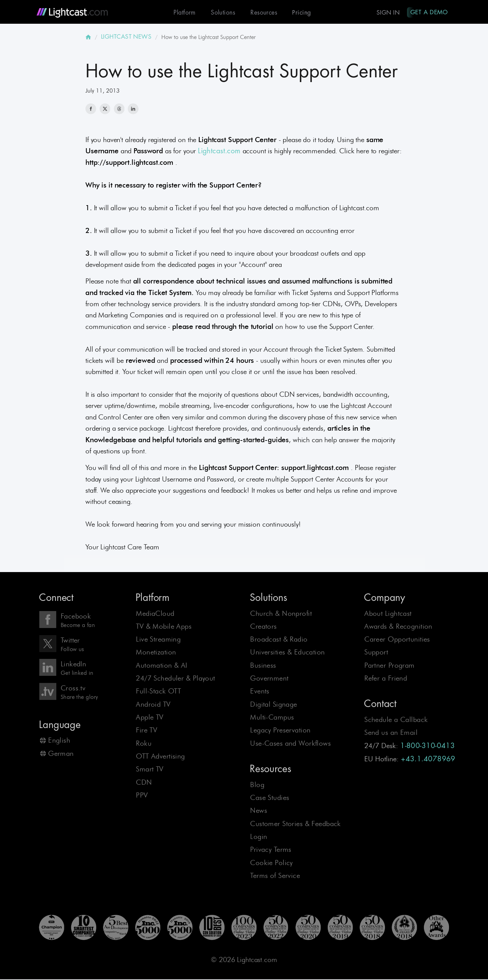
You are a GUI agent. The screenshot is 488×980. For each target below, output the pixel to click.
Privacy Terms (271, 850)
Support (376, 653)
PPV (142, 796)
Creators (263, 627)
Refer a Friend (386, 679)
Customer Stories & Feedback (296, 824)
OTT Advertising (160, 757)
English (59, 741)
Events (260, 692)
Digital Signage (273, 705)
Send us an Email (391, 733)
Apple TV (150, 718)
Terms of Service (275, 876)
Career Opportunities (397, 640)
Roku (144, 744)
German (61, 754)
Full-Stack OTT (158, 692)
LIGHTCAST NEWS (126, 37)
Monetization (156, 653)
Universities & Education (287, 653)
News (259, 811)
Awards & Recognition (398, 627)
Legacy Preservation (280, 731)
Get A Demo (429, 12)
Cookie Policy (271, 863)
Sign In (387, 13)
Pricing (300, 13)
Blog (257, 785)
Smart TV (150, 770)
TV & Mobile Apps (164, 627)
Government (269, 679)
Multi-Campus (272, 718)
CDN (144, 783)
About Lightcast (388, 614)
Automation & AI (161, 666)
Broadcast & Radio (279, 640)
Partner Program (389, 666)
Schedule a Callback (396, 720)
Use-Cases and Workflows (290, 744)
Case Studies (270, 798)
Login (259, 837)
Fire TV (147, 731)
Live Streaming (158, 640)
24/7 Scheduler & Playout (175, 679)
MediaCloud (155, 614)
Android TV (153, 705)
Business (263, 666)
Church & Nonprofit (281, 614)
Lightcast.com (219, 152)
